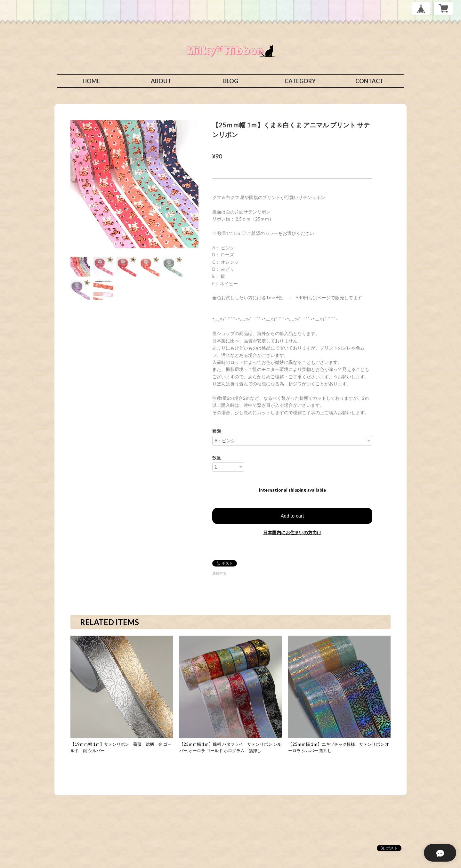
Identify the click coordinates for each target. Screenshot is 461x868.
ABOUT (161, 81)
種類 (217, 431)
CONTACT (369, 81)
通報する (219, 573)
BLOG (231, 81)
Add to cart (292, 516)
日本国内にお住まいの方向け (292, 532)
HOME (91, 81)
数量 (217, 458)
